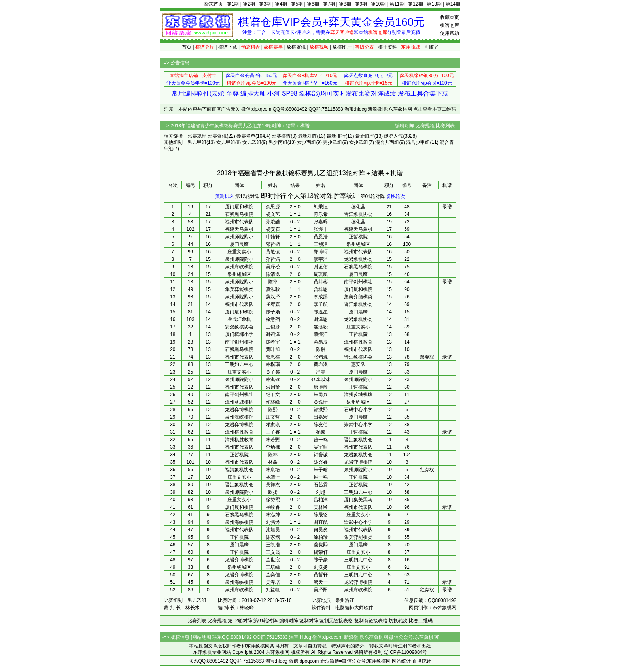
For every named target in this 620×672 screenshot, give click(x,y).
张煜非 (321, 229)
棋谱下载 (228, 47)
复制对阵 (309, 621)
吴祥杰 (273, 485)
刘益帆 (273, 590)
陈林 (273, 455)
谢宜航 (321, 522)
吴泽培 (273, 582)
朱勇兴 (321, 395)
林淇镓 (273, 379)
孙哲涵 (273, 259)
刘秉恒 (321, 207)
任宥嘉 (273, 304)
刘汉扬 (321, 567)
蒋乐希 (321, 214)
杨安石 (273, 229)
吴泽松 (273, 267)
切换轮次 (395, 196)
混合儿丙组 (387, 142)
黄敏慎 (273, 252)
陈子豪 (321, 560)
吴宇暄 (321, 447)
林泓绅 (273, 515)
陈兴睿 (321, 462)
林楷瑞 (273, 364)
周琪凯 (321, 274)
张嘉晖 (321, 222)
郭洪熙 (321, 410)
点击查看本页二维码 (435, 109)
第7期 (329, 4)
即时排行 (274, 196)
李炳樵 (273, 447)
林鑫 (273, 462)
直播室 (431, 47)
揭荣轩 (321, 552)
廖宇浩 (321, 259)
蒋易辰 (321, 342)
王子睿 (273, 432)
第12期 (415, 4)
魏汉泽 (273, 297)
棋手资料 (387, 47)
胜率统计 (346, 196)
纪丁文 (273, 395)
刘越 (321, 492)
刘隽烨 (273, 522)
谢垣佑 (321, 267)
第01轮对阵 (373, 196)
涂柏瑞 (321, 537)
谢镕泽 (273, 334)
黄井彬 (321, 282)
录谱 (447, 207)
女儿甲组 (226, 142)
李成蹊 (321, 297)
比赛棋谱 (281, 136)
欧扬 (273, 492)
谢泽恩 (321, 319)
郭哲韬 (273, 244)
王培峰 (273, 567)
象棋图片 (342, 47)
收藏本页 (450, 17)
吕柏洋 (321, 500)
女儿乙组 (252, 142)
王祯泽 (321, 244)
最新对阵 (307, 136)
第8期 (345, 4)
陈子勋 (273, 312)
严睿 (321, 372)
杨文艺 (273, 214)
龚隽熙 (321, 545)
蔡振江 (321, 334)
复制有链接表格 (371, 621)
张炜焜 (321, 357)
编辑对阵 (405, 126)
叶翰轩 (273, 237)
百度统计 (422, 661)
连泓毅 (321, 327)
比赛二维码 (421, 621)
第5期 (297, 4)
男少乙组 (333, 142)
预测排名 (225, 196)
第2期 (249, 4)
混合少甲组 (418, 142)
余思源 (273, 207)
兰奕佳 (273, 575)
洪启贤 (273, 387)
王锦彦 (273, 327)
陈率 (273, 282)
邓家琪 (273, 425)
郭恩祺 (273, 357)
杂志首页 (214, 4)
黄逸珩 (321, 402)
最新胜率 (365, 136)
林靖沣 (273, 477)
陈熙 (273, 410)
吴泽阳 (321, 590)
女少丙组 (306, 142)
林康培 (273, 470)
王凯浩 (273, 545)
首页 (187, 47)
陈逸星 (321, 312)
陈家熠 (273, 537)
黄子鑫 (273, 372)
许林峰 (273, 402)
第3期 (265, 4)
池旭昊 (273, 530)
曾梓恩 (321, 289)
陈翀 (321, 349)
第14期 (453, 4)
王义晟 (273, 552)
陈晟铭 (321, 515)
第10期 (378, 4)
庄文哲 (273, 417)
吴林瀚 (321, 507)
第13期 (434, 4)
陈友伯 (321, 425)
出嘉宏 (321, 417)
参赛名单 (246, 136)
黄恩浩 (321, 237)
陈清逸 (273, 274)
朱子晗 (321, 470)
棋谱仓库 (450, 25)
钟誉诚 (321, 455)
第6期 (313, 4)
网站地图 (202, 637)
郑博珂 (321, 252)
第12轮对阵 (247, 196)
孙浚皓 (273, 222)
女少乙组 (359, 142)
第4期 (281, 4)
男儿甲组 (197, 142)
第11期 (397, 4)
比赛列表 (445, 126)
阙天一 (321, 582)
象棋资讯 (296, 47)
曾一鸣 (321, 440)
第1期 (233, 4)
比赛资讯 (217, 136)
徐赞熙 (273, 500)
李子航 (321, 304)
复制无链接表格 (336, 621)
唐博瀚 (321, 387)
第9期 (361, 4)
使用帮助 (450, 33)
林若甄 (273, 440)
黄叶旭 (273, 349)
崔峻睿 (273, 507)
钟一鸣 (321, 477)
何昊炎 (321, 530)
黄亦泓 (321, 364)
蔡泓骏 (273, 289)
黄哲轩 (321, 575)
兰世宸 (273, 560)
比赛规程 (425, 126)
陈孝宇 (273, 342)
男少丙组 (278, 142)
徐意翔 (273, 319)
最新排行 (336, 136)
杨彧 (321, 432)
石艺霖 (321, 485)
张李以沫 (321, 379)
